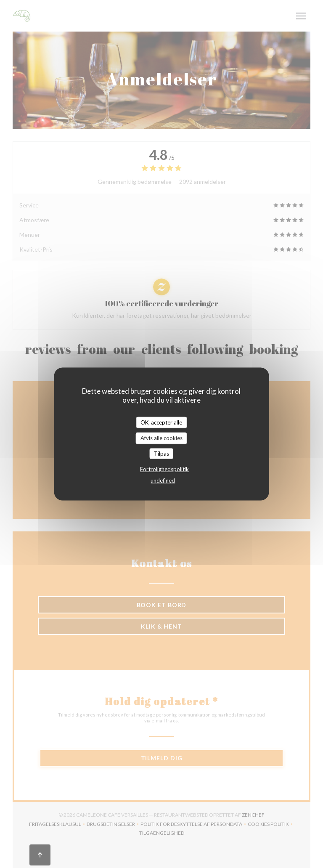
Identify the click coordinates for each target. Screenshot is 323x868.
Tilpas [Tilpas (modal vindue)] (161, 453)
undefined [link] (163, 480)
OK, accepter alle (161, 422)
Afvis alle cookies (161, 438)
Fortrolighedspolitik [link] (164, 469)
